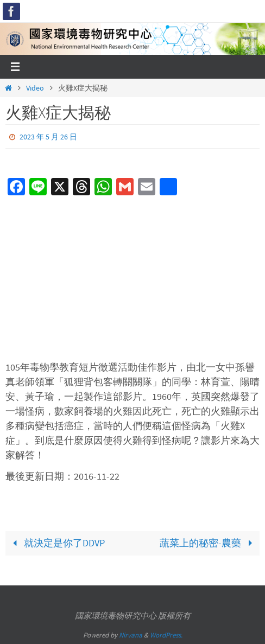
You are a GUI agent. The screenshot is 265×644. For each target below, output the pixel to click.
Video (35, 88)
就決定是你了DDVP (56, 543)
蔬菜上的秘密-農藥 (208, 543)
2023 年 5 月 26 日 (48, 137)
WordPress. (166, 635)
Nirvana (131, 635)
